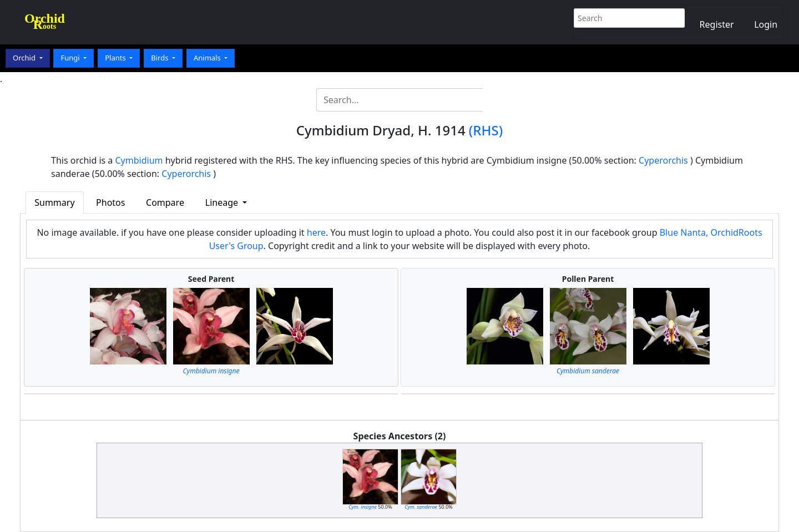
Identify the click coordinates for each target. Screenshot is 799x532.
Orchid (25, 58)
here (316, 232)
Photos (110, 202)
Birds (161, 58)
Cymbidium (139, 160)
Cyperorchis (663, 160)
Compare (165, 202)
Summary (54, 202)
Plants (116, 58)
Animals (208, 58)
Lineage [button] (223, 202)
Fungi (71, 58)
